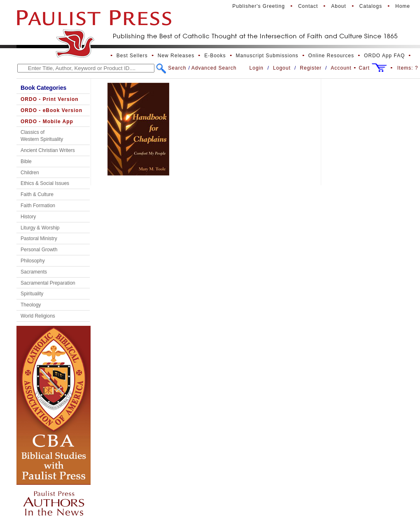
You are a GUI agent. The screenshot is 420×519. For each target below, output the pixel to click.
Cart (364, 68)
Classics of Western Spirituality (42, 136)
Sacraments (34, 272)
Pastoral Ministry (39, 238)
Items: (408, 68)
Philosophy (33, 261)
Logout (282, 68)
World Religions (38, 316)
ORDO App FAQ (384, 56)
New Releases (176, 56)
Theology (31, 305)
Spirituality (32, 294)
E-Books (215, 56)
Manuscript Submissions (267, 56)
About (338, 6)
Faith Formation (38, 206)
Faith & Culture (37, 194)
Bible (26, 161)
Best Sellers (132, 56)
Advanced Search (214, 68)
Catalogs (371, 6)
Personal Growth (39, 250)
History (28, 217)
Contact (308, 6)
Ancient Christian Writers (48, 150)
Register (311, 68)
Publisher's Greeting (259, 6)
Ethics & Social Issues (45, 183)
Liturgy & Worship (40, 228)
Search (177, 68)
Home (403, 6)
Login (257, 68)
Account (341, 68)
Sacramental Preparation (48, 283)
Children (30, 173)
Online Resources (331, 56)
